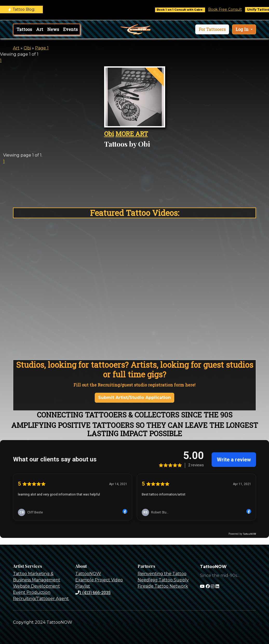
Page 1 (42, 48)
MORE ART (132, 134)
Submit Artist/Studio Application (134, 398)
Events (70, 29)
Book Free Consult (229, 9)
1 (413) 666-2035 (93, 592)
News (53, 29)
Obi (27, 48)
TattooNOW (88, 574)
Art (40, 29)
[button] (212, 29)
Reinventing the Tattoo (162, 574)
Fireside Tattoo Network (163, 586)
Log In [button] (243, 29)
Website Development (36, 586)
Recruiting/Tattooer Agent (41, 599)
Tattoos (24, 29)
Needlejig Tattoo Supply (163, 580)
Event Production (32, 592)
